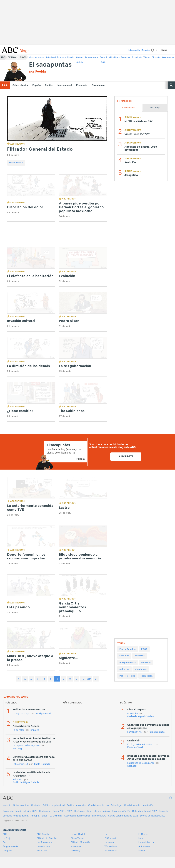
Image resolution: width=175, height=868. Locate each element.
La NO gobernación (75, 366)
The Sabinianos (72, 411)
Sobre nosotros (21, 805)
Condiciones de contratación (139, 805)
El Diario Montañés (80, 842)
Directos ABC (99, 816)
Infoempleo (76, 846)
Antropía (35, 816)
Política (49, 85)
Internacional (65, 85)
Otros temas (98, 85)
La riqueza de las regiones (26, 746)
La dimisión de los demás (29, 366)
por (37, 72)
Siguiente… (68, 658)
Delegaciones (92, 57)
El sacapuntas (50, 65)
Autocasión (144, 846)
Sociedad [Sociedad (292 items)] (146, 662)
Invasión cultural (21, 321)
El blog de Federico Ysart (140, 745)
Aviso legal (116, 805)
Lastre (64, 508)
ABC (3, 57)
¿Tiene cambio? (20, 411)
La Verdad (110, 842)
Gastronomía (168, 57)
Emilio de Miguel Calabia (26, 783)
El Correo (143, 834)
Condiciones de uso (98, 805)
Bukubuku (18, 780)
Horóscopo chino (83, 811)
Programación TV (121, 811)
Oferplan (7, 850)
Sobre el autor (20, 85)
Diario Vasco (77, 838)
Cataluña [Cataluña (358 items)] (124, 656)
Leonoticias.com (147, 842)
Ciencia (71, 57)
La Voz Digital (78, 834)
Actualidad (51, 57)
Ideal (141, 838)
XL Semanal (111, 850)
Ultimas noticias (102, 811)
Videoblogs (114, 57)
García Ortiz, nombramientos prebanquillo (72, 607)
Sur (4, 842)
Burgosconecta (10, 846)
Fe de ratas (18, 730)
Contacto (36, 805)
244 (89, 679)
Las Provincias (44, 842)
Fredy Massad (43, 714)
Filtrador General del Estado (40, 149)
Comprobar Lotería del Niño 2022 (20, 811)
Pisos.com (42, 850)
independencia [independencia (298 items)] (128, 662)
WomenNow (111, 846)
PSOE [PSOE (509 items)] (144, 649)
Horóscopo (45, 811)
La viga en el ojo (21, 714)
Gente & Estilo (103, 58)
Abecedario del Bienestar (77, 816)
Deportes (61, 57)
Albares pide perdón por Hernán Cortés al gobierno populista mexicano (81, 207)
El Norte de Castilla (47, 838)
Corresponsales (37, 57)
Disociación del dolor (25, 207)
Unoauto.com (43, 846)
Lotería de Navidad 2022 (153, 816)
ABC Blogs (155, 108)
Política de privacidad (54, 805)
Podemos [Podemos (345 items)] (140, 656)
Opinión (12, 57)
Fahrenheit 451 (20, 764)
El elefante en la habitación (30, 276)
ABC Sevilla (43, 834)
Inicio (5, 85)
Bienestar (156, 57)
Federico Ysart (135, 747)
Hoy (107, 834)
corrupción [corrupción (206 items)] (147, 676)
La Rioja (7, 838)
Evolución (67, 276)
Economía (126, 57)
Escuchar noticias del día (16, 816)
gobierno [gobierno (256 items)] (124, 669)
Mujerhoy (75, 850)
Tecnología (137, 57)
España (36, 85)
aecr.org (17, 749)
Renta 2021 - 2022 (62, 811)
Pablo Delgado (42, 764)
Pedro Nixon (69, 321)
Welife (142, 850)
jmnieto (35, 730)
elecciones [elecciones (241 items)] (141, 669)
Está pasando (18, 607)
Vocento (7, 805)
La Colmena (56, 816)
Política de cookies (76, 805)
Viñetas (147, 57)
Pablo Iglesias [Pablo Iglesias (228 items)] (127, 676)
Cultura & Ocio (80, 58)
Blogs (23, 57)
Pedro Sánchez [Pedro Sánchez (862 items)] (128, 649)
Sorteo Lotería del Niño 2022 (123, 816)
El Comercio (111, 838)
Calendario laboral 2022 (144, 811)
